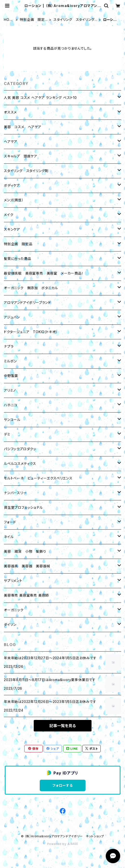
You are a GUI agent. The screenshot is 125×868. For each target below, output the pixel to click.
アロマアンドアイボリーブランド (27, 302)
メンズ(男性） (14, 200)
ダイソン (10, 625)
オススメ (10, 112)
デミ (7, 434)
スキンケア (12, 229)
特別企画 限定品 (32, 20)
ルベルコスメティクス (20, 464)
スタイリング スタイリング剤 (74, 20)
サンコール (12, 420)
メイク (9, 215)
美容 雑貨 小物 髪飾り (25, 551)
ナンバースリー (15, 493)
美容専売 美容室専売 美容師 (26, 595)
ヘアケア (11, 141)
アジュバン (12, 317)
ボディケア (12, 185)
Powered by (63, 844)
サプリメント (13, 581)
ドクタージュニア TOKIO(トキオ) (30, 332)
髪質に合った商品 (17, 259)
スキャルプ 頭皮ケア (21, 156)
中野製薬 (11, 376)
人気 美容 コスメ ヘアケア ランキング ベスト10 (40, 98)
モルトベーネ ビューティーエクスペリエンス (38, 478)
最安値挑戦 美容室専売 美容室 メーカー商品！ (44, 273)
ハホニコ (11, 405)
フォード (10, 522)
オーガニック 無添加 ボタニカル (31, 288)
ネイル (9, 537)
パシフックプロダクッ (20, 449)
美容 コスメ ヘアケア (23, 127)
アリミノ (10, 390)
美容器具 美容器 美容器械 (27, 566)
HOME (8, 20)
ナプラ (9, 346)
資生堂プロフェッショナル (23, 507)
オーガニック (14, 610)
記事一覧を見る (63, 726)
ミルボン (10, 361)
